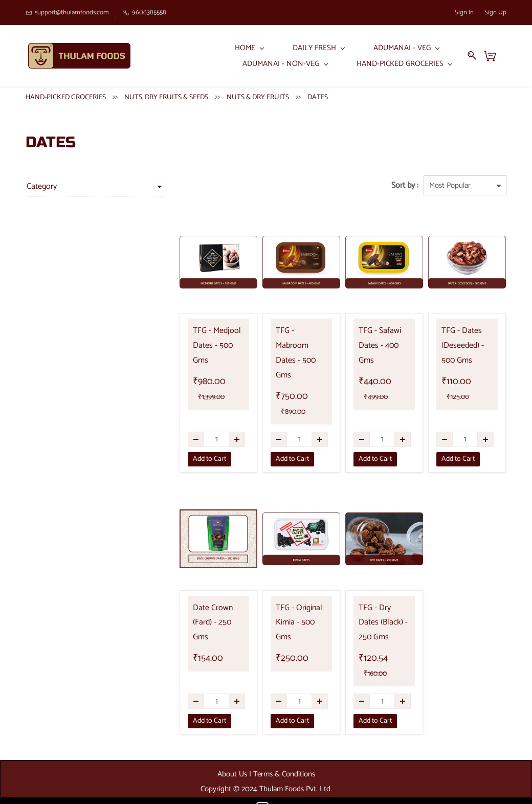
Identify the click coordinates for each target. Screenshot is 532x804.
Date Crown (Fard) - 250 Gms (199, 598)
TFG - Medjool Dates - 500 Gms (195, 343)
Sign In (464, 13)
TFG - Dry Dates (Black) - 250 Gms (375, 605)
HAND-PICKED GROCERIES (66, 95)
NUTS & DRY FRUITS (258, 95)
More (442, 54)
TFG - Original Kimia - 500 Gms (287, 598)
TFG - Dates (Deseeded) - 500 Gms (457, 343)
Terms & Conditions (284, 757)
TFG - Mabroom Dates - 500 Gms (286, 343)
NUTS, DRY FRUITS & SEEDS (166, 95)
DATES (318, 95)
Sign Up (495, 13)
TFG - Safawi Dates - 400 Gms (369, 343)
